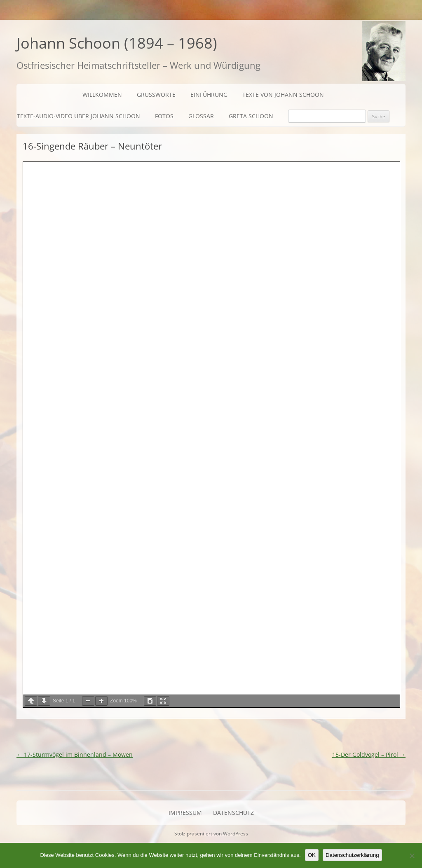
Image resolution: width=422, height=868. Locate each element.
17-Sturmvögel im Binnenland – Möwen (75, 755)
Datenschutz (233, 813)
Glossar (201, 116)
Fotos (164, 116)
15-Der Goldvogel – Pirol (369, 755)
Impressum (185, 813)
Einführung (209, 95)
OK (312, 855)
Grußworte (156, 95)
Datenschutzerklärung (352, 855)
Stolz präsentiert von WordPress (211, 834)
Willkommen (102, 95)
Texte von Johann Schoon (283, 95)
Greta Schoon (251, 116)
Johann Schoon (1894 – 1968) (117, 43)
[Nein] (412, 856)
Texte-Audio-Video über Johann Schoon (79, 116)
